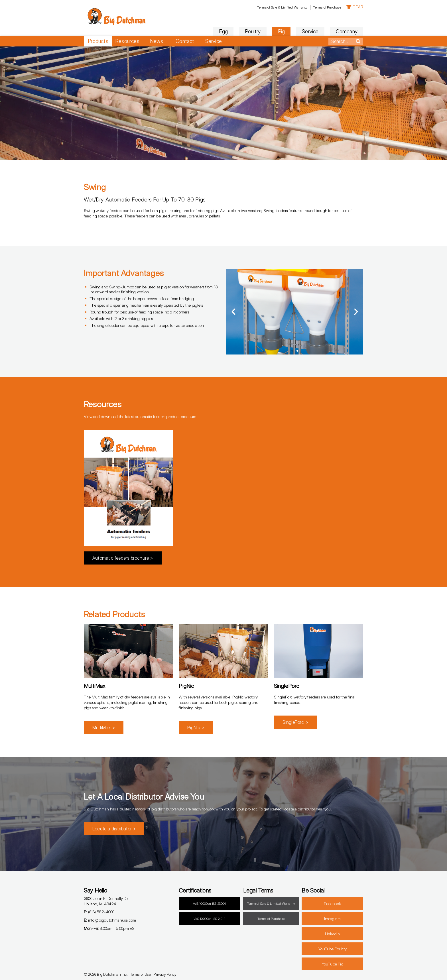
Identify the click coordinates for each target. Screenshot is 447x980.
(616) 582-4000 (99, 912)
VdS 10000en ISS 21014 (209, 919)
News (157, 41)
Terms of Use (140, 974)
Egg (223, 31)
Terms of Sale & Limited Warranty (282, 7)
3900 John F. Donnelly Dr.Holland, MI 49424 (106, 901)
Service (310, 31)
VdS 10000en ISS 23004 (209, 904)
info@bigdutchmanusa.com (110, 920)
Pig (282, 31)
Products (98, 41)
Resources (127, 41)
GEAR (355, 7)
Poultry (253, 31)
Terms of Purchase (327, 7)
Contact (185, 41)
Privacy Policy (165, 974)
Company (347, 31)
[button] (233, 312)
